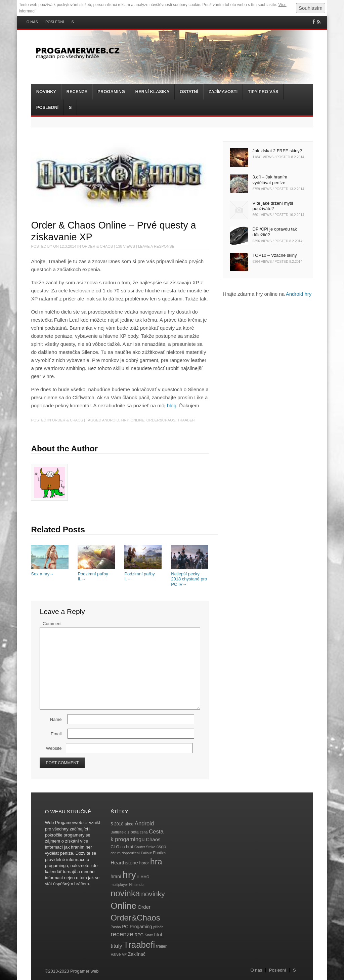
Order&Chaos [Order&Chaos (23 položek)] (135, 918)
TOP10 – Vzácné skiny (275, 255)
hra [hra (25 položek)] (156, 862)
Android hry (299, 294)
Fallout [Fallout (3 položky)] (146, 853)
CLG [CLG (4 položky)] (115, 847)
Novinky (46, 92)
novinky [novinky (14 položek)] (153, 894)
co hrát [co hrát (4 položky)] (127, 847)
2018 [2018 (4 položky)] (119, 824)
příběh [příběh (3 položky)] (158, 927)
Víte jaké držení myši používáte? (273, 206)
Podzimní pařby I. (143, 574)
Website (54, 748)
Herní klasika (153, 92)
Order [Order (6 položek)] (144, 907)
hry (125, 420)
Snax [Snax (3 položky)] (149, 935)
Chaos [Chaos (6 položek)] (153, 839)
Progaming (111, 92)
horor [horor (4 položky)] (144, 863)
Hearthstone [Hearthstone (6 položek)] (124, 863)
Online (138, 420)
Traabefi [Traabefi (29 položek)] (139, 945)
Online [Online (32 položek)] (123, 906)
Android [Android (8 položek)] (144, 824)
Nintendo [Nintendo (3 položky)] (137, 885)
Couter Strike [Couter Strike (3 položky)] (145, 847)
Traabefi (186, 420)
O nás (32, 22)
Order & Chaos (97, 246)
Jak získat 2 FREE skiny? (277, 151)
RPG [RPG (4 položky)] (139, 935)
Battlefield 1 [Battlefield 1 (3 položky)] (120, 832)
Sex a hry (50, 571)
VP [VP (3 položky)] (124, 954)
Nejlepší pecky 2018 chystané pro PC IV (190, 576)
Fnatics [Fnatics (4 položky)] (160, 853)
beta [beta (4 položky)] (135, 832)
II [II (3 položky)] (138, 877)
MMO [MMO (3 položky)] (145, 877)
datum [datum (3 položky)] (116, 853)
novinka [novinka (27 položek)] (125, 893)
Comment (52, 624)
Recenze (77, 92)
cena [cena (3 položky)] (144, 832)
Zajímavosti (223, 92)
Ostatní (189, 92)
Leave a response (156, 246)
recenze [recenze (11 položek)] (122, 934)
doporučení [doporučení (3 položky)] (131, 853)
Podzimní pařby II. (96, 574)
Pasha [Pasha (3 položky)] (116, 927)
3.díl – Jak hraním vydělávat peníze (270, 180)
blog (172, 405)
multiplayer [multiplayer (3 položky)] (119, 885)
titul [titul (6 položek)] (158, 934)
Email (56, 734)
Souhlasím (311, 8)
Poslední (55, 22)
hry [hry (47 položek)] (129, 875)
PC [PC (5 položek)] (125, 927)
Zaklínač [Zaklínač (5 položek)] (137, 954)
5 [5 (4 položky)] (112, 824)
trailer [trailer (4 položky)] (161, 946)
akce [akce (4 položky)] (129, 824)
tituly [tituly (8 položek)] (116, 946)
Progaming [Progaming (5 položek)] (141, 927)
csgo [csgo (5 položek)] (161, 847)
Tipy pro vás (263, 92)
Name (56, 719)
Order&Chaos (161, 420)
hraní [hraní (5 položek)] (116, 877)
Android (111, 420)
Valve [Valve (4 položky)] (116, 954)
